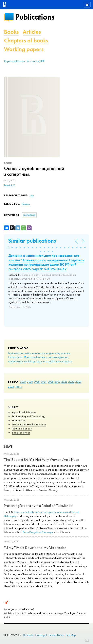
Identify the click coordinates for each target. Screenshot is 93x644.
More (19, 387)
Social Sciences (21, 432)
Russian (26, 204)
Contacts (28, 635)
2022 (58, 382)
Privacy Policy (56, 635)
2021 (64, 382)
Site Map (71, 635)
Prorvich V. (10, 185)
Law (32, 196)
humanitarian (16, 357)
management (60, 357)
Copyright (41, 635)
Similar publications (32, 241)
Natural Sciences (22, 428)
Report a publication (15, 61)
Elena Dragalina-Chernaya (38, 532)
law (50, 357)
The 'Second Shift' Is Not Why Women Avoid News (42, 459)
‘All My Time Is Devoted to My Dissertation (35, 548)
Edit (87, 640)
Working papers (24, 49)
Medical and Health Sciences (29, 424)
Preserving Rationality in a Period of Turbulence (38, 506)
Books (11, 32)
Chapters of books (26, 41)
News (8, 447)
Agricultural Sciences (24, 412)
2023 (51, 382)
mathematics (16, 361)
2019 (78, 382)
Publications (35, 17)
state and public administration (54, 361)
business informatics (20, 353)
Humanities (18, 420)
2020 (71, 382)
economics (39, 353)
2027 (23, 382)
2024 (44, 382)
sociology (30, 361)
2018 (11, 387)
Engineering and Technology (29, 416)
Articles (32, 32)
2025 (37, 382)
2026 (30, 382)
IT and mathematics (35, 357)
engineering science (58, 353)
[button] (8, 247)
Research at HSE (36, 61)
